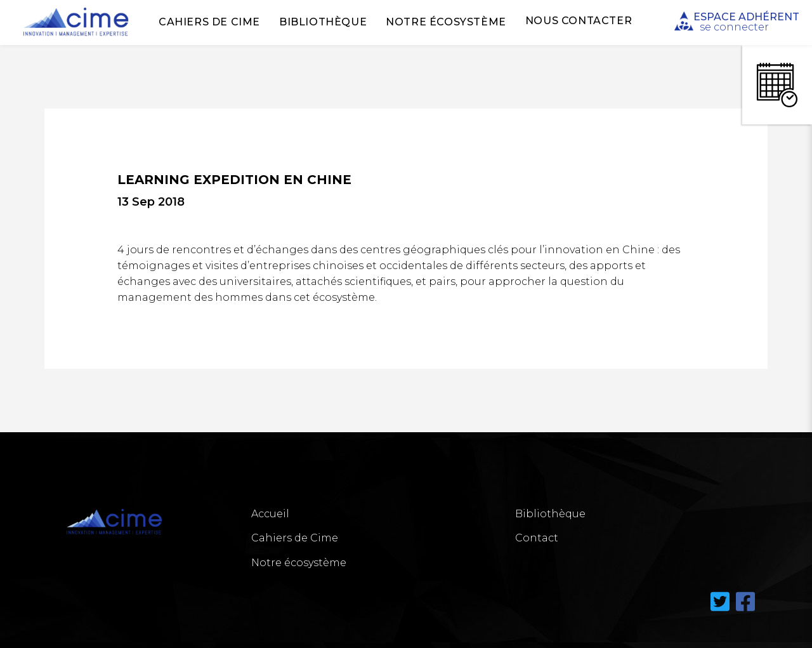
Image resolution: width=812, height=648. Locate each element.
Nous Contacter (579, 21)
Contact (537, 538)
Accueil (270, 514)
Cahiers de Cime (209, 22)
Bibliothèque (323, 22)
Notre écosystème (446, 22)
